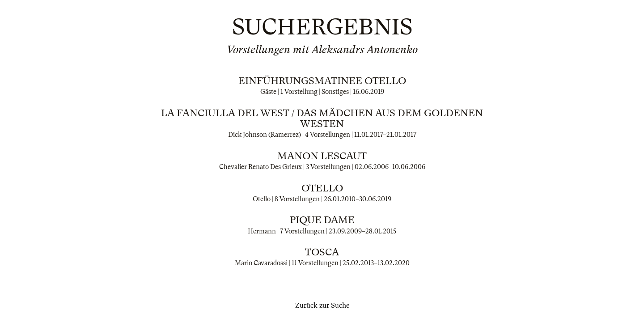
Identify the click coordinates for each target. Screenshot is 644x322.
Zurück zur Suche (322, 305)
